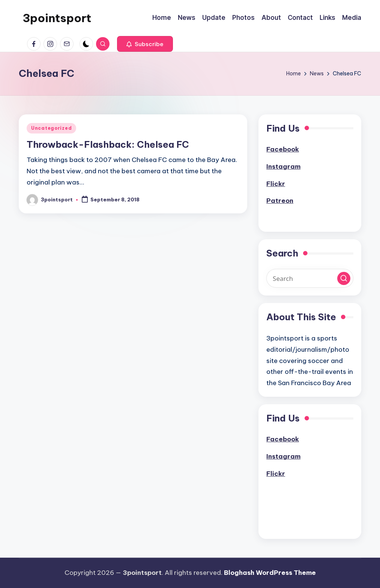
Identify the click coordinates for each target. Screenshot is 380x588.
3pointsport (57, 18)
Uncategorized (51, 128)
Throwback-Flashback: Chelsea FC (108, 144)
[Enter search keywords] (310, 278)
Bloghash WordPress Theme (270, 573)
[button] (145, 44)
